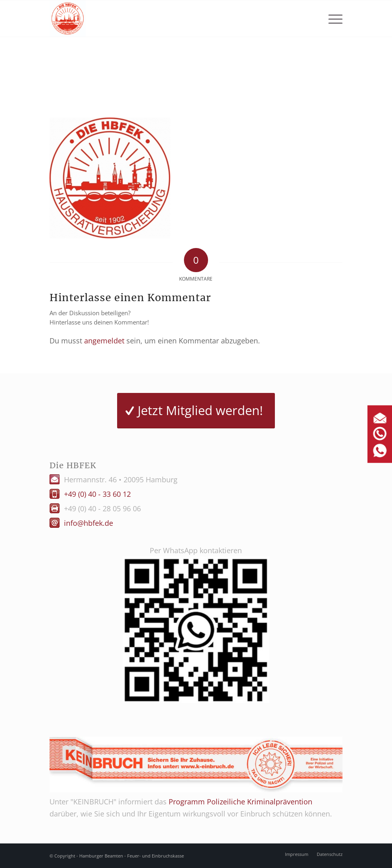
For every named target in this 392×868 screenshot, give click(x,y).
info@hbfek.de (89, 523)
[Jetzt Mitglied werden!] (196, 411)
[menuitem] (331, 19)
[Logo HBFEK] (68, 19)
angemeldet (104, 341)
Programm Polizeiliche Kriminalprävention (240, 802)
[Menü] (331, 19)
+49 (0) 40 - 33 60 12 (97, 494)
